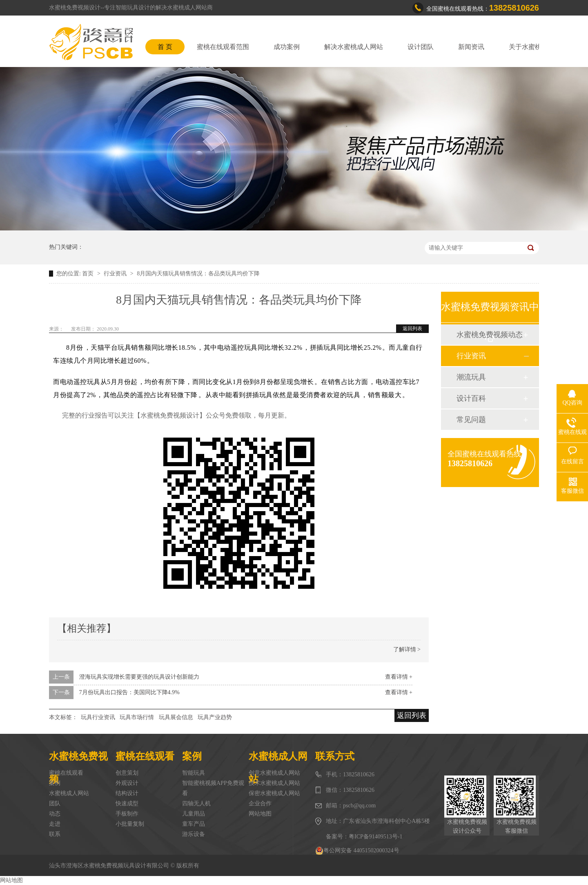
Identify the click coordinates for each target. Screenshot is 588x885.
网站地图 (260, 814)
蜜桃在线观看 (66, 773)
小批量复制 (130, 824)
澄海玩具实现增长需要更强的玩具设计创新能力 (139, 677)
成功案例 (287, 47)
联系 (55, 834)
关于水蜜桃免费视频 (538, 47)
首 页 (165, 47)
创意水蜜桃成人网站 (274, 773)
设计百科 (471, 398)
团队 (55, 803)
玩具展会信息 (176, 717)
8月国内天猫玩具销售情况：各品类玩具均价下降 (198, 274)
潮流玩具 (471, 377)
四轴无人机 (196, 803)
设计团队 (421, 47)
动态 (55, 814)
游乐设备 (194, 834)
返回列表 (412, 329)
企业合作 (260, 803)
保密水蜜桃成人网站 (274, 793)
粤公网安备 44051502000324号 (357, 851)
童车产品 (194, 824)
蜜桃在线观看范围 (223, 47)
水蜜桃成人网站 (69, 793)
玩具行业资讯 (98, 717)
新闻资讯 (471, 47)
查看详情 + (399, 677)
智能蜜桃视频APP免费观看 (213, 788)
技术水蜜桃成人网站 (274, 783)
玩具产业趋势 (215, 717)
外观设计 (127, 783)
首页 (89, 274)
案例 (55, 783)
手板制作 (127, 814)
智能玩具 (194, 773)
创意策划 (127, 773)
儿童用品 (194, 814)
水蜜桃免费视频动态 (490, 335)
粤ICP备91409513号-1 (375, 837)
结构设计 (127, 793)
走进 (55, 824)
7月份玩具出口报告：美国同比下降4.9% (129, 692)
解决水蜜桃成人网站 (354, 47)
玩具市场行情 (137, 717)
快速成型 (127, 803)
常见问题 (471, 420)
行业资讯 (116, 274)
